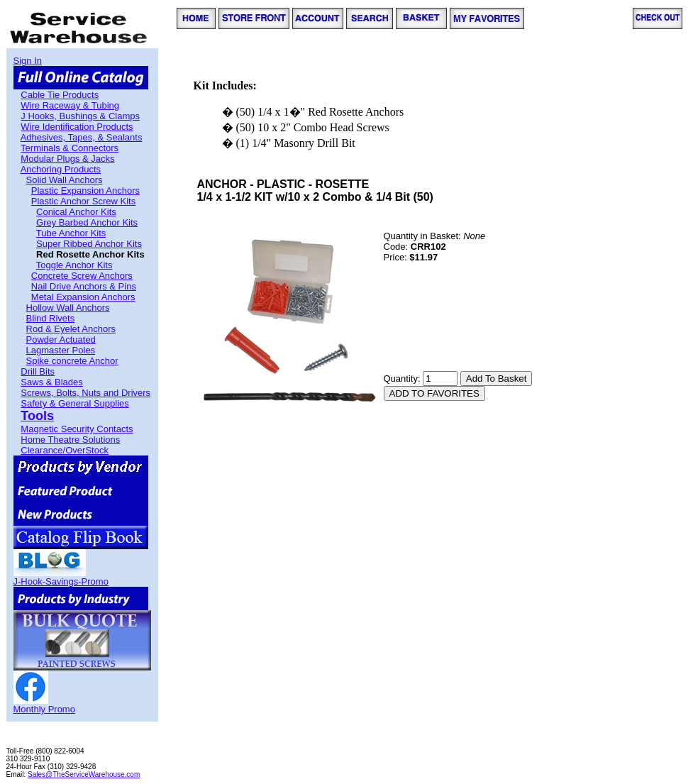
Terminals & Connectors (70, 148)
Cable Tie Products (60, 95)
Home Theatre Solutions (70, 440)
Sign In (28, 61)
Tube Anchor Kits (71, 233)
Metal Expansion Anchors (83, 297)
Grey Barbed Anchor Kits (87, 222)
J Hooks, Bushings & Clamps (80, 116)
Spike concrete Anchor (72, 361)
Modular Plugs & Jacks (67, 159)
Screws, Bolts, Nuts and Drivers (85, 393)
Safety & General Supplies (74, 403)
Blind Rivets (51, 318)
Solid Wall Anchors (65, 180)
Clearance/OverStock (65, 450)
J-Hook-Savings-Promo (61, 581)
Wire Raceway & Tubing (70, 105)
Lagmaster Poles (61, 350)
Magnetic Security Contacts (77, 429)
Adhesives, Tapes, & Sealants (82, 137)
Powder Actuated (61, 339)
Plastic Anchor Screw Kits (83, 201)
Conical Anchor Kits (76, 212)
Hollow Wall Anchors (68, 308)
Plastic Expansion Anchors (85, 191)
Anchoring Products (61, 169)
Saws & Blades (51, 382)
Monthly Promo (44, 709)
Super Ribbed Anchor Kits (89, 244)
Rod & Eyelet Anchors (71, 329)
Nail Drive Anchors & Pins (84, 286)
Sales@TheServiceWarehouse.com (84, 774)
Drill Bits (38, 371)
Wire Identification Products (77, 127)
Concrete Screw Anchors (82, 276)
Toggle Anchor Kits (74, 265)
